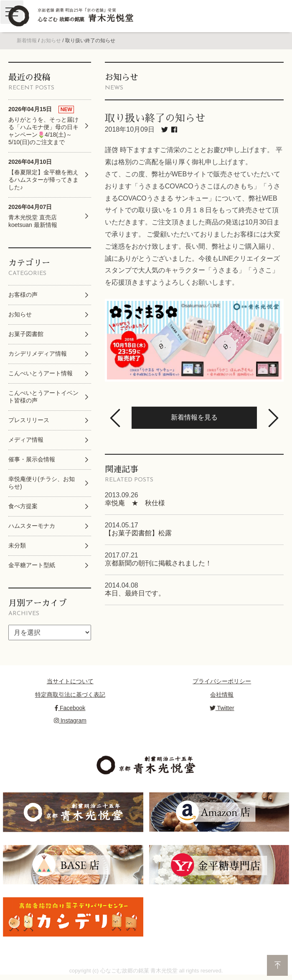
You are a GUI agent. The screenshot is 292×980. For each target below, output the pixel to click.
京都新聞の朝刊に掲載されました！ (158, 563)
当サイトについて (70, 681)
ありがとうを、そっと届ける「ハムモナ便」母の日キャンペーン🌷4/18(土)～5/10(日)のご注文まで (43, 126)
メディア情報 (26, 440)
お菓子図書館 (26, 334)
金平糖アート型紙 (32, 565)
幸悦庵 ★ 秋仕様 (135, 503)
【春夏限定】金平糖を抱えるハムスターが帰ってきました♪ (43, 174)
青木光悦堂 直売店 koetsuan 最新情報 (33, 216)
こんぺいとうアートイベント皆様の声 (43, 397)
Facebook (70, 708)
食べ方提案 (23, 506)
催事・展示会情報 (32, 459)
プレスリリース (29, 420)
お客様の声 (23, 295)
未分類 (17, 545)
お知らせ (51, 41)
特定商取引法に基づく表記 (70, 695)
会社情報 (222, 695)
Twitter (222, 708)
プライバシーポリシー (222, 681)
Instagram (70, 720)
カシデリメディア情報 (38, 354)
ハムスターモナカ (32, 526)
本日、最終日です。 (135, 593)
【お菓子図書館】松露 (138, 533)
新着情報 (27, 41)
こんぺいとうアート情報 (41, 373)
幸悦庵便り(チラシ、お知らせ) (42, 483)
